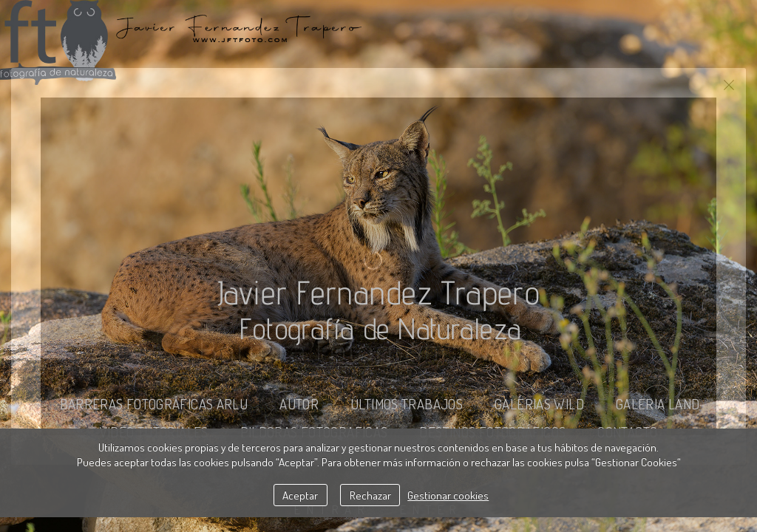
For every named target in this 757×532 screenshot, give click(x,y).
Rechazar (370, 495)
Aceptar (300, 495)
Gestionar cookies (448, 495)
